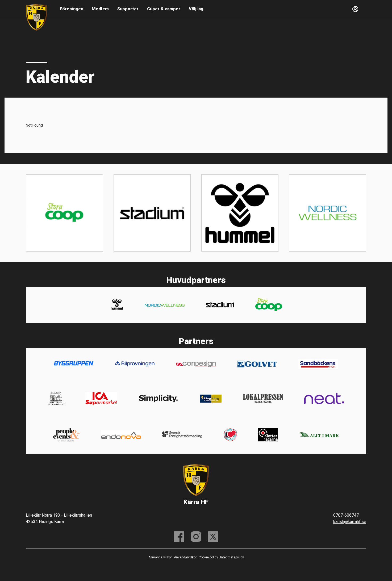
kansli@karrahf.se (350, 522)
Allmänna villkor (160, 557)
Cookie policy (208, 557)
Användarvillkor (185, 557)
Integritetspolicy (232, 557)
